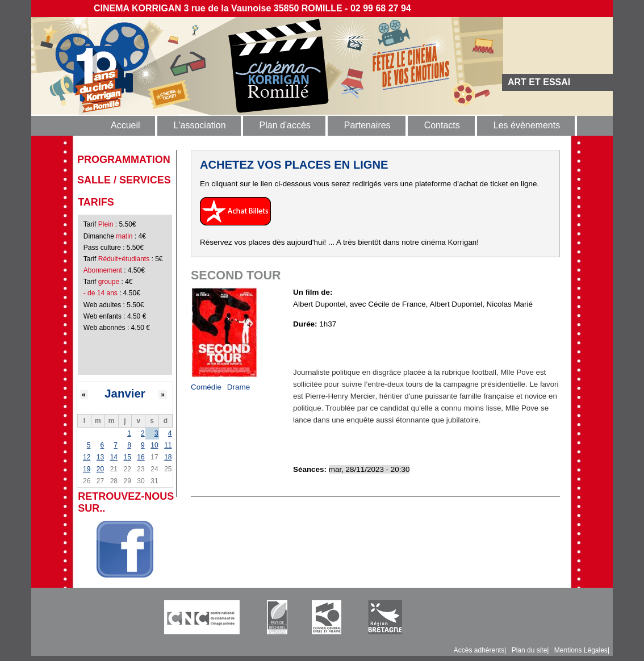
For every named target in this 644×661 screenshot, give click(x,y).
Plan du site (530, 650)
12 (87, 457)
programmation (124, 160)
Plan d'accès (285, 125)
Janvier (125, 394)
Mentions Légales (581, 650)
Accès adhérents (479, 650)
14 (114, 457)
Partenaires (367, 125)
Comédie (206, 387)
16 (141, 457)
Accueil (126, 125)
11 (168, 445)
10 (154, 445)
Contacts (442, 125)
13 (100, 457)
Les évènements (527, 125)
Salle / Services (124, 180)
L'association (200, 125)
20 (100, 469)
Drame (239, 387)
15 (127, 457)
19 (87, 469)
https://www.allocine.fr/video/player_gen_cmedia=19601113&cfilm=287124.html (426, 344)
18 (168, 457)
